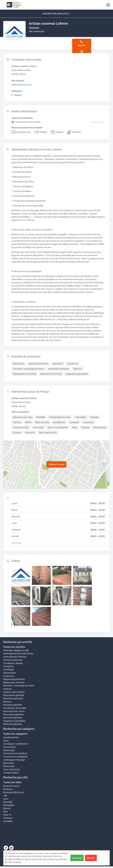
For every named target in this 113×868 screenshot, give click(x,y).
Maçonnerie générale (14, 695)
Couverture (9, 676)
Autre (6, 741)
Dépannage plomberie (14, 679)
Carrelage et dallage (13, 663)
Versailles (8, 821)
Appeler (17, 95)
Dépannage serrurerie (14, 682)
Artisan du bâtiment (13, 660)
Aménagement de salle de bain (18, 654)
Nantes (7, 808)
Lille (5, 796)
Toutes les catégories (15, 734)
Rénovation (9, 766)
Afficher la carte (56, 464)
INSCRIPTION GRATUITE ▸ (57, 14)
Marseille (8, 802)
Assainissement (11, 737)
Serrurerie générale (13, 718)
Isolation (8, 689)
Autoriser (77, 858)
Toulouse (8, 818)
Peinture (7, 702)
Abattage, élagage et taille (16, 650)
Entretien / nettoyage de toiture (19, 686)
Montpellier (9, 805)
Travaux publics (11, 773)
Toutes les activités (14, 647)
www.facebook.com (21, 85)
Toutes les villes (12, 782)
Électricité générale (13, 724)
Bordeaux (8, 789)
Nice (5, 812)
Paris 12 (7, 815)
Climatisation (10, 673)
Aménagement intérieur (15, 657)
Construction (10, 747)
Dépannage (9, 750)
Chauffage (8, 670)
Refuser (91, 858)
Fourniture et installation (15, 757)
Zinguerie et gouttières (14, 721)
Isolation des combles (14, 692)
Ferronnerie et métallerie (15, 753)
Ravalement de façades (15, 708)
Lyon (6, 799)
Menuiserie (9, 763)
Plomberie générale (13, 705)
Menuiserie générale (13, 698)
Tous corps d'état (12, 769)
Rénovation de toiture (14, 711)
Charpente (8, 666)
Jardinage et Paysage (14, 760)
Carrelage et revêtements (16, 744)
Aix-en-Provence (11, 786)
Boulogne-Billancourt (14, 792)
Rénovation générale (13, 714)
